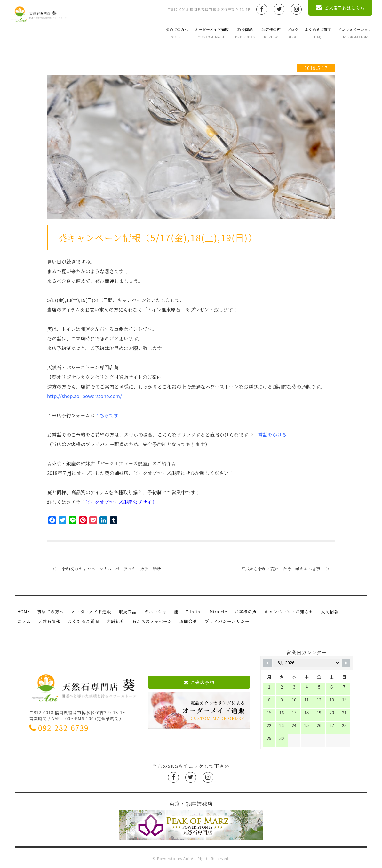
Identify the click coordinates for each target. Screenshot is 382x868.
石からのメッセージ (127, 620)
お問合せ (163, 620)
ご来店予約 (199, 681)
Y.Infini (188, 611)
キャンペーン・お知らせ (281, 611)
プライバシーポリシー (201, 620)
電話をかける (272, 435)
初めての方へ (171, 33)
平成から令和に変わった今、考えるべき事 (288, 569)
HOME (23, 611)
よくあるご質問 (313, 33)
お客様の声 (266, 33)
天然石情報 (28, 620)
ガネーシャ (152, 611)
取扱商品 (240, 33)
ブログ (287, 33)
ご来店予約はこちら (335, 8)
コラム (343, 611)
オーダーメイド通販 (207, 33)
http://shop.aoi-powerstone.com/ (84, 396)
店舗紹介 (92, 620)
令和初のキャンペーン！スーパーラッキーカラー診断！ (106, 569)
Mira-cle (212, 611)
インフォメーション (350, 33)
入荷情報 (321, 611)
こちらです (107, 415)
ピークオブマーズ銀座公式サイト (121, 502)
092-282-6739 (59, 726)
